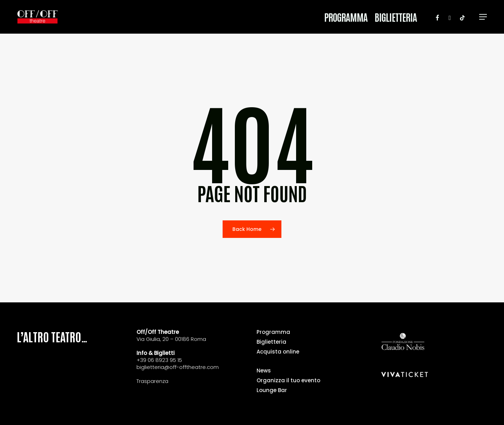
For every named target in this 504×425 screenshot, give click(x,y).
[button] (483, 17)
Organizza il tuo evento (288, 381)
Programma (273, 332)
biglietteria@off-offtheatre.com (178, 367)
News (264, 371)
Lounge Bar (272, 390)
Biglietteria (271, 342)
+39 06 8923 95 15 (159, 360)
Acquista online (278, 352)
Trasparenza (152, 381)
